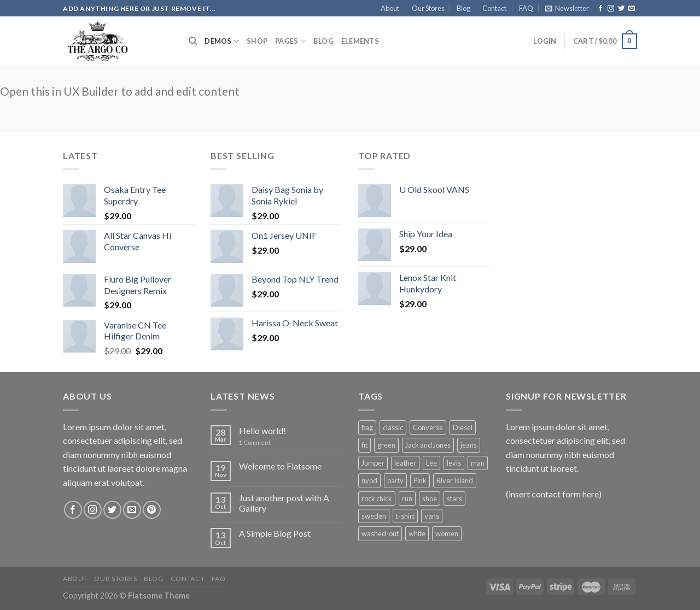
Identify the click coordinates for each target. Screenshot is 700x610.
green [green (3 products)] (386, 445)
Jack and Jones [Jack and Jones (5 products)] (428, 445)
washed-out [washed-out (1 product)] (380, 533)
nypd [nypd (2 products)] (369, 480)
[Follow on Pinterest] (152, 510)
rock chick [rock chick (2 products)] (377, 498)
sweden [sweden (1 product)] (374, 516)
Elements (360, 41)
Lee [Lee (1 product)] (431, 463)
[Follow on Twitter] (621, 9)
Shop (257, 41)
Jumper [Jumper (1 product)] (373, 463)
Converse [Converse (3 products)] (428, 427)
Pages (290, 41)
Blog (463, 8)
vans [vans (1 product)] (432, 516)
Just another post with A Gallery (284, 503)
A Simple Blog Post (275, 533)
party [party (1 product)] (395, 480)
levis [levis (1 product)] (454, 463)
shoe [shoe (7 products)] (430, 498)
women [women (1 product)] (447, 533)
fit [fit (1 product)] (364, 445)
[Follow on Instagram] (611, 9)
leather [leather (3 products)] (405, 463)
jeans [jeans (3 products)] (469, 445)
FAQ (526, 8)
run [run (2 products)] (407, 498)
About (390, 8)
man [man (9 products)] (478, 463)
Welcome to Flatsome (280, 466)
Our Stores (428, 8)
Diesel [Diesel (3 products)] (463, 427)
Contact (494, 8)
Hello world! (262, 430)
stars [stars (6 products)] (454, 498)
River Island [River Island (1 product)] (455, 480)
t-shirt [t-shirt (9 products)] (405, 516)
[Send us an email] (632, 9)
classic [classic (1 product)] (393, 427)
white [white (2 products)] (417, 533)
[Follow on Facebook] (600, 9)
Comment (255, 442)
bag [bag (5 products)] (367, 427)
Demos (222, 41)
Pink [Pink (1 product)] (420, 480)
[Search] (193, 41)
